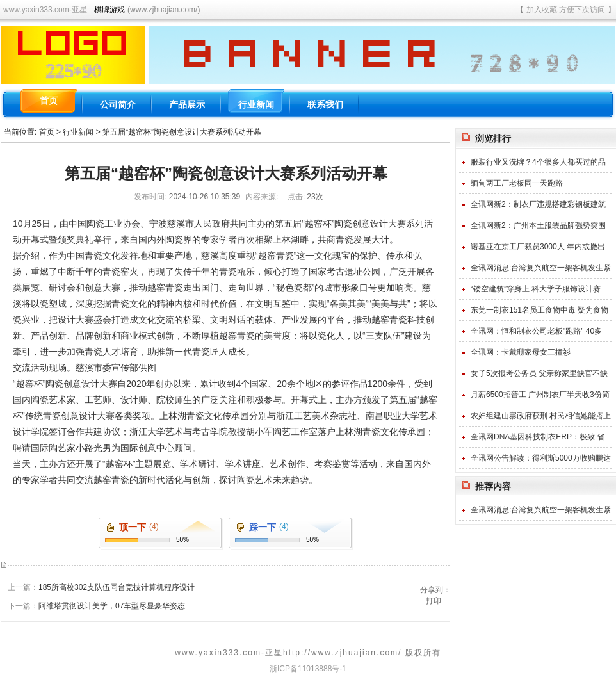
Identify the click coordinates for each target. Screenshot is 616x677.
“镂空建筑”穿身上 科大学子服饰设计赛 (536, 289)
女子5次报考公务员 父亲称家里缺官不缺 (539, 373)
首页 (47, 132)
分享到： (435, 590)
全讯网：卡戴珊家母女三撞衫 (521, 352)
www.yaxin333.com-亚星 (45, 10)
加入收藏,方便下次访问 (566, 10)
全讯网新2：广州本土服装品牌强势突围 (538, 225)
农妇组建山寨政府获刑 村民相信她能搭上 (541, 416)
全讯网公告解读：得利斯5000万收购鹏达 (541, 458)
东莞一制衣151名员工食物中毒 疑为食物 (539, 310)
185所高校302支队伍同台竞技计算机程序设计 (117, 587)
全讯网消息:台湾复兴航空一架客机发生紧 (541, 268)
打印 (434, 601)
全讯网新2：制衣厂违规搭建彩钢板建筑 (538, 204)
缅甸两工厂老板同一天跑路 (517, 183)
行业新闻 (78, 132)
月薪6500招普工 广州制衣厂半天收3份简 (540, 395)
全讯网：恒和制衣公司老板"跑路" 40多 (536, 331)
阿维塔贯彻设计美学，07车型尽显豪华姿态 (112, 606)
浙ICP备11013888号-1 (308, 669)
